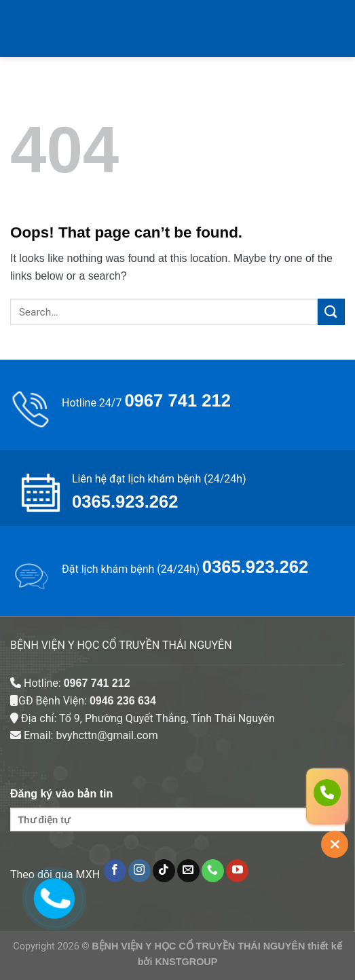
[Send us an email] (188, 871)
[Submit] (331, 312)
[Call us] (213, 871)
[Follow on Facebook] (115, 871)
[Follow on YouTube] (237, 871)
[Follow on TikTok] (164, 871)
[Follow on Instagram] (139, 871)
